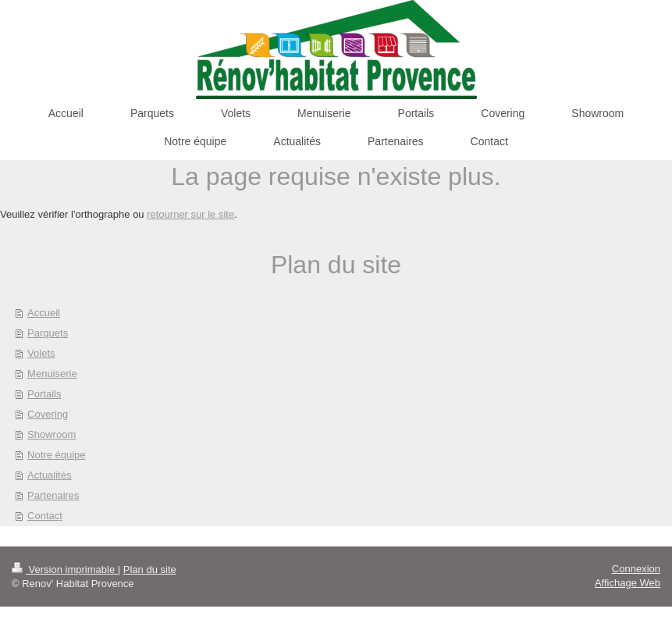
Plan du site (150, 569)
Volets (41, 353)
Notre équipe (56, 455)
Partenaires (53, 495)
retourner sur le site (190, 214)
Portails (44, 394)
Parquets (48, 333)
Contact (45, 516)
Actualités (49, 475)
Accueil (44, 313)
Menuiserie (52, 374)
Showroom (52, 434)
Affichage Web (628, 583)
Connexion (636, 569)
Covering (48, 414)
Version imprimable (65, 569)
